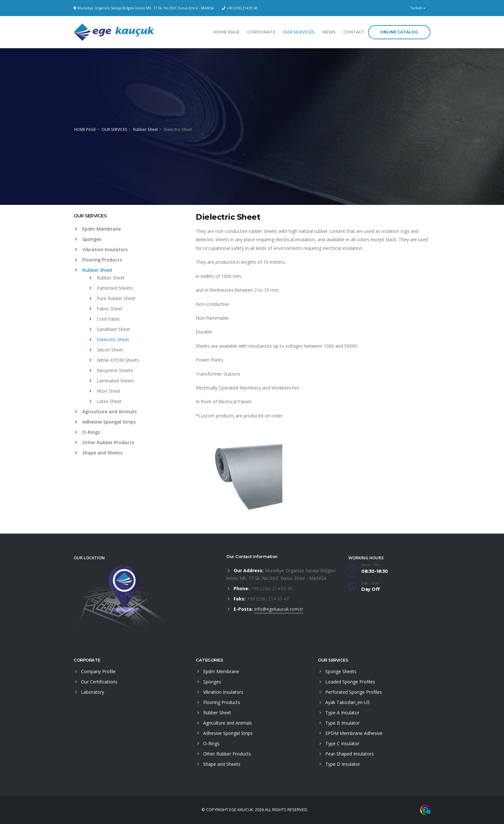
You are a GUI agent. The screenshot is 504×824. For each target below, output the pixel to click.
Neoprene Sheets (111, 370)
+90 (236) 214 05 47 (268, 599)
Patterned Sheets (111, 288)
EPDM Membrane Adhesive (354, 733)
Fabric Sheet (106, 309)
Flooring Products (98, 260)
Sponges (88, 239)
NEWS (329, 32)
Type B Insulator (342, 723)
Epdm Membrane (98, 229)
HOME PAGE (226, 32)
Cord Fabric (105, 319)
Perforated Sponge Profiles (354, 692)
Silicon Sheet (106, 350)
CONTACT (354, 32)
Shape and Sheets (99, 453)
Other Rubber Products (104, 442)
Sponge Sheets (341, 671)
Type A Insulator (342, 713)
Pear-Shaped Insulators (350, 754)
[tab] (130, 219)
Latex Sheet (105, 401)
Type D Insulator (343, 764)
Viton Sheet (105, 391)
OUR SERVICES (299, 32)
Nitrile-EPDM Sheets (114, 360)
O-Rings (87, 432)
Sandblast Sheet (110, 329)
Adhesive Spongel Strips (105, 422)
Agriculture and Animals (106, 412)
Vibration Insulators (101, 249)
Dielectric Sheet (109, 339)
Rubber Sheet (145, 129)
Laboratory (93, 692)
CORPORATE (261, 32)
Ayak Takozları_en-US (348, 702)
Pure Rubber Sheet (113, 298)
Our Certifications (99, 682)
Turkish (418, 8)
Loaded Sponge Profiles (350, 682)
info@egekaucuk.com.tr (279, 609)
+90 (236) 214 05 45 (242, 8)
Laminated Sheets (112, 381)
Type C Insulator (342, 743)
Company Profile (98, 671)
